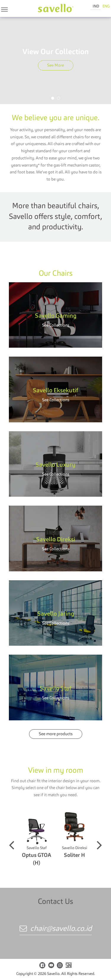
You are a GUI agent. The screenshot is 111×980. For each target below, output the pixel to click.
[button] (53, 98)
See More (55, 65)
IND (96, 6)
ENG (106, 6)
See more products (56, 734)
